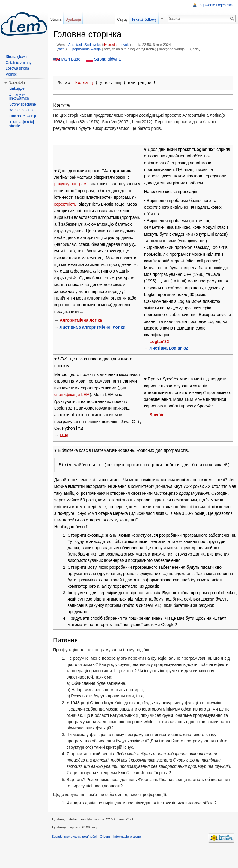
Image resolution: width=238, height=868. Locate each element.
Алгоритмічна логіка (81, 320)
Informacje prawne (127, 837)
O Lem (105, 837)
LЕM (64, 435)
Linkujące (17, 88)
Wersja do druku (22, 110)
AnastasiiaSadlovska (85, 45)
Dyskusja (73, 19)
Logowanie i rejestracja (216, 5)
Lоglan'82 (159, 342)
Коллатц (84, 83)
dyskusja (110, 45)
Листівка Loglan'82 (169, 348)
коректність (65, 204)
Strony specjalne (23, 104)
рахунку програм (70, 184)
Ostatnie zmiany (19, 63)
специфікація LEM (72, 395)
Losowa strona (17, 68)
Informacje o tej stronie (22, 124)
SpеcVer (158, 415)
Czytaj (122, 19)
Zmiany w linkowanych (19, 97)
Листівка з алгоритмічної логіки (93, 327)
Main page (71, 59)
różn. (62, 49)
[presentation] (95, 271)
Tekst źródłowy (144, 19)
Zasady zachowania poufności (74, 837)
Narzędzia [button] (17, 83)
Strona (56, 19)
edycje (125, 45)
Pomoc (11, 74)
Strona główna (107, 59)
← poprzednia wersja (84, 49)
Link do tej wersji (23, 116)
